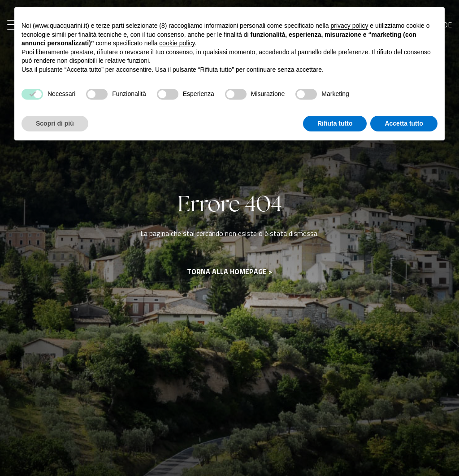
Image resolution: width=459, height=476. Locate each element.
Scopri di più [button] (55, 123)
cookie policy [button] (177, 43)
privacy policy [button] (349, 26)
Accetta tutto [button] (404, 123)
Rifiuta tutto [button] (335, 123)
